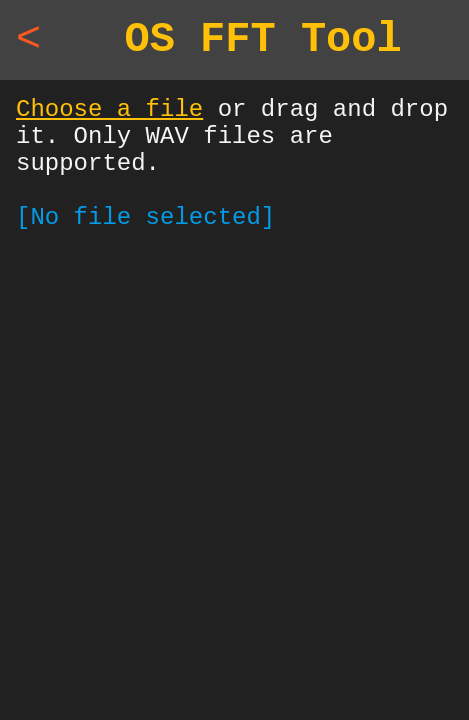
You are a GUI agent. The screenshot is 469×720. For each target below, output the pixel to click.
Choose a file (109, 121)
